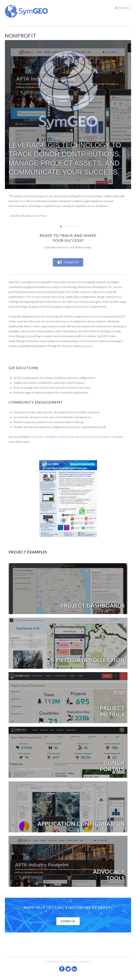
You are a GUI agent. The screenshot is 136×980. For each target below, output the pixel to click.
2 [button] (64, 226)
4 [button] (72, 226)
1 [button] (61, 226)
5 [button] (75, 226)
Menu (124, 8)
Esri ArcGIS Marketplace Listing (99, 437)
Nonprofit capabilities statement (51, 437)
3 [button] (68, 226)
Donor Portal (39, 216)
